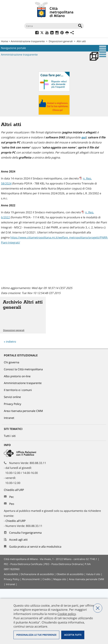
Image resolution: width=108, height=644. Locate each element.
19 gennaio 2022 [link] (21, 212)
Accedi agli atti (18, 540)
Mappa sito (60, 579)
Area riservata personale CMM (23, 411)
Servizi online (12, 397)
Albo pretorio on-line (17, 376)
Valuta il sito (93, 574)
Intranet (9, 418)
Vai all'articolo (23, 315)
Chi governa (12, 362)
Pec (12, 497)
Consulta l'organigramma (26, 533)
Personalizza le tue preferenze (36, 635)
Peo (12, 504)
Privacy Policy (13, 404)
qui (83, 138)
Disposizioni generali (61, 41)
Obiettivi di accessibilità (70, 574)
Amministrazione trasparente (28, 41)
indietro (11, 342)
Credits (46, 579)
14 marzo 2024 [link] (20, 179)
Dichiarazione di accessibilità (37, 574)
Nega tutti (98, 608)
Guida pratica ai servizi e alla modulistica (35, 547)
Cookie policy (67, 614)
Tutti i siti (10, 436)
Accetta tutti (73, 635)
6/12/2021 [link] (29, 233)
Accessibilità (11, 574)
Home (5, 41)
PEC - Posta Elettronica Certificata (23, 564)
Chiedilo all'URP (14, 490)
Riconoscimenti (31, 579)
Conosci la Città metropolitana (23, 369)
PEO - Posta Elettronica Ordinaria (64, 564)
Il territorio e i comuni (18, 390)
